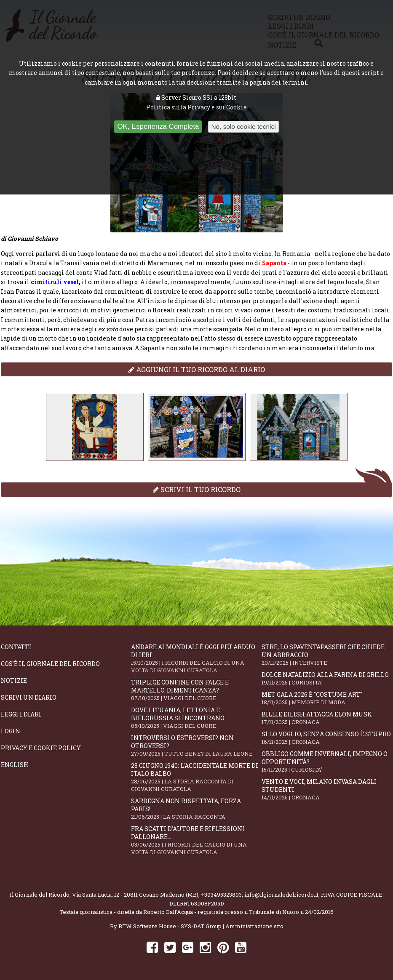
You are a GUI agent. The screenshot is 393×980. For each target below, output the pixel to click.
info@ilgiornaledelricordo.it (281, 895)
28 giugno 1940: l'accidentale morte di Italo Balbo (196, 777)
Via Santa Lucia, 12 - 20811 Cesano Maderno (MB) (135, 895)
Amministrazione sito (254, 926)
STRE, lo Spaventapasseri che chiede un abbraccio (327, 655)
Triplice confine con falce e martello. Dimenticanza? (196, 690)
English (15, 765)
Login (11, 731)
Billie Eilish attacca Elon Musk (327, 718)
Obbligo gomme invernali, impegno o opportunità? (327, 762)
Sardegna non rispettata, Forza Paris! (196, 809)
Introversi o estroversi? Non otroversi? (196, 746)
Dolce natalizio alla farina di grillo (327, 678)
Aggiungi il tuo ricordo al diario (197, 369)
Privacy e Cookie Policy (41, 748)
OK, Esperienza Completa (158, 126)
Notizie (14, 680)
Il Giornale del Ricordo (40, 895)
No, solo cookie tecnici (243, 126)
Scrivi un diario (29, 697)
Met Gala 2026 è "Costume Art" (327, 698)
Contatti (16, 647)
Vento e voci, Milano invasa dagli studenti (327, 789)
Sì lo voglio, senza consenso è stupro (327, 738)
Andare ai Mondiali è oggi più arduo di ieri (196, 658)
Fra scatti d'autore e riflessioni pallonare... (196, 840)
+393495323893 (221, 895)
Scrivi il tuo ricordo (197, 489)
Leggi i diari (21, 714)
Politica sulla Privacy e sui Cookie (196, 107)
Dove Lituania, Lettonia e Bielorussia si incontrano (196, 718)
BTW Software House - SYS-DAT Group (170, 926)
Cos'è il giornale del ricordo (50, 664)
